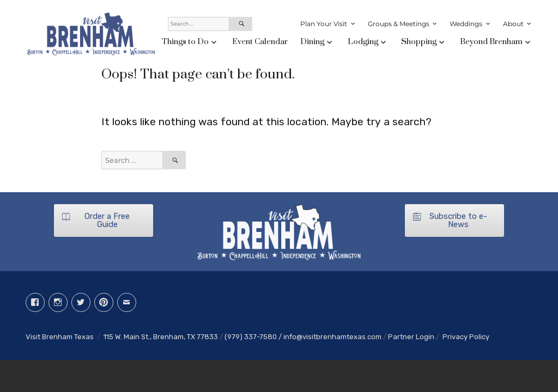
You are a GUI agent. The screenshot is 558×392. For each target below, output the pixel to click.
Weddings (466, 24)
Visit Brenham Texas (60, 337)
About (513, 24)
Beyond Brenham (491, 42)
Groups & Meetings (399, 24)
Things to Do (185, 42)
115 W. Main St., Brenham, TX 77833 (161, 337)
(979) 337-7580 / (254, 337)
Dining (312, 42)
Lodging (363, 42)
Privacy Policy (466, 337)
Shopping (419, 42)
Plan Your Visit (324, 24)
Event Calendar (260, 42)
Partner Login (411, 337)
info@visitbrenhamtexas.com (332, 337)
